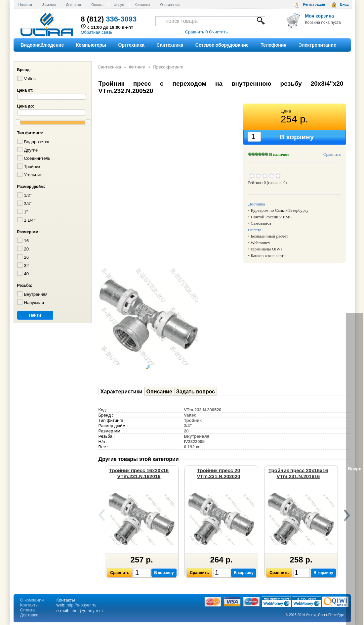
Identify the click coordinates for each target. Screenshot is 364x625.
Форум (119, 5)
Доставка (74, 5)
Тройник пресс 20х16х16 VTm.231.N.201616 (298, 473)
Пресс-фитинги (168, 67)
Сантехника (110, 67)
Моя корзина (320, 16)
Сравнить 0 (197, 32)
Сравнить (332, 154)
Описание (159, 392)
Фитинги (137, 67)
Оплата (97, 5)
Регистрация (314, 4)
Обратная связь (97, 32)
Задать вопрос (196, 392)
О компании (170, 5)
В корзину (164, 573)
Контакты (142, 5)
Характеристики (121, 392)
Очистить (218, 32)
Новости (25, 5)
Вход (344, 4)
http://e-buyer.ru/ (82, 605)
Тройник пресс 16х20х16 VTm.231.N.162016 (139, 473)
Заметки (49, 5)
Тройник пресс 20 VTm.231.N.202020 (219, 473)
